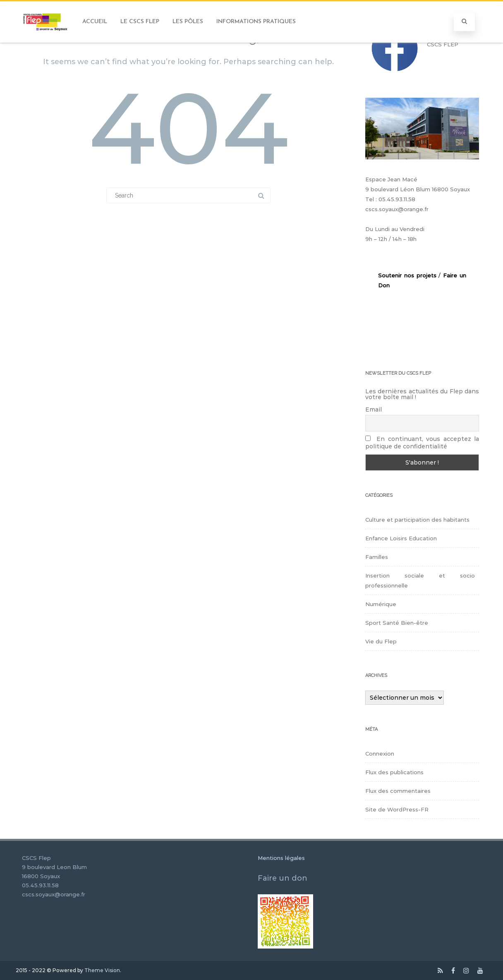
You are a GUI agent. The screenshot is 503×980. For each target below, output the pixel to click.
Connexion (380, 754)
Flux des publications (394, 772)
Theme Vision (102, 970)
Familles (377, 557)
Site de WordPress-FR (397, 809)
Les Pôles (188, 22)
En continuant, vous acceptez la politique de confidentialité (422, 443)
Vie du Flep (381, 641)
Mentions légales (281, 858)
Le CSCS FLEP (140, 22)
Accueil (95, 22)
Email (374, 409)
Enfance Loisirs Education (401, 538)
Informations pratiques (256, 22)
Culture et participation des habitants (417, 520)
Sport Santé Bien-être (397, 623)
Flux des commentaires (398, 791)
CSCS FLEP (443, 44)
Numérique (381, 604)
